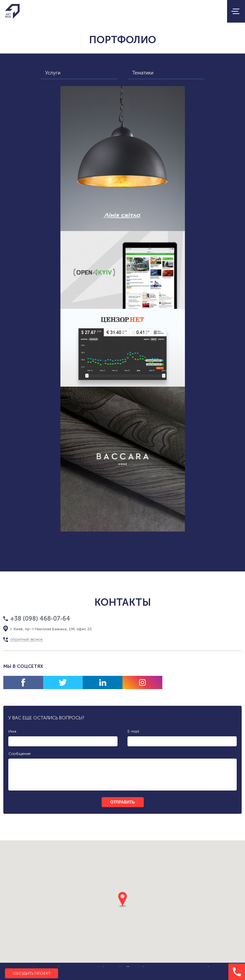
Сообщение (19, 754)
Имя (12, 731)
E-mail (133, 731)
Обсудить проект (32, 973)
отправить (122, 802)
